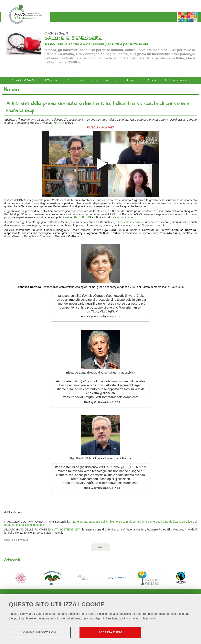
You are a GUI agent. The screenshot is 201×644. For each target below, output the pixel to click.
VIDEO (59, 123)
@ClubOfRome (109, 467)
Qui (11, 618)
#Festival (113, 385)
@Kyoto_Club (134, 296)
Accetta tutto (111, 632)
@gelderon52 (89, 467)
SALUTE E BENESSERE (73, 38)
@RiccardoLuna (92, 381)
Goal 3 (63, 33)
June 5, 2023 (113, 317)
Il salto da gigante (122, 217)
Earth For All (82, 217)
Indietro (100, 547)
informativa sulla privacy (140, 618)
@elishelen (107, 393)
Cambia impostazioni (40, 632)
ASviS (52, 33)
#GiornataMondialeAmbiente (118, 397)
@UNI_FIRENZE (131, 467)
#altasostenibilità (69, 296)
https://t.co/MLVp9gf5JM (100, 311)
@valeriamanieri (130, 307)
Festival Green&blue (131, 222)
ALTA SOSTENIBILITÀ (66, 529)
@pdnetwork (115, 296)
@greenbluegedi (131, 385)
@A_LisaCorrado (94, 296)
